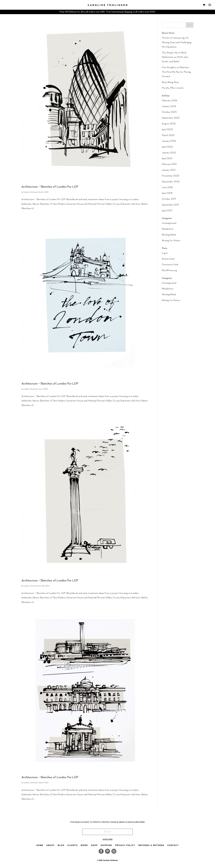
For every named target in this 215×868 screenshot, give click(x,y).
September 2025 (171, 119)
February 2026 (169, 102)
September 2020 (171, 183)
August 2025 (169, 125)
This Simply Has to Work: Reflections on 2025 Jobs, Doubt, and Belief (175, 58)
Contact (173, 846)
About (51, 846)
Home (40, 846)
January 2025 (169, 142)
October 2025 (169, 113)
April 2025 (167, 131)
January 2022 (169, 154)
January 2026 (169, 108)
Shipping (106, 846)
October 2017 (169, 200)
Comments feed (170, 266)
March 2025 (168, 137)
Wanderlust (168, 230)
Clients (73, 846)
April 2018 (167, 194)
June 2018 (167, 189)
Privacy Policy (125, 846)
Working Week (169, 236)
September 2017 (170, 206)
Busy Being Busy (170, 83)
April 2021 (167, 160)
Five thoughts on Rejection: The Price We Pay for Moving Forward (176, 73)
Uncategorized (169, 224)
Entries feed (168, 260)
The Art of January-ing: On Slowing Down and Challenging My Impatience (177, 44)
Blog (61, 846)
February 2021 (169, 165)
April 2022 (167, 148)
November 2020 (171, 177)
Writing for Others (171, 242)
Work (84, 846)
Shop (94, 846)
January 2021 (169, 171)
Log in (165, 254)
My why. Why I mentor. (173, 89)
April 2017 (167, 212)
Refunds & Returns (151, 846)
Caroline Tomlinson (30, 193)
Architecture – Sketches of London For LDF (50, 188)
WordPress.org (169, 272)
